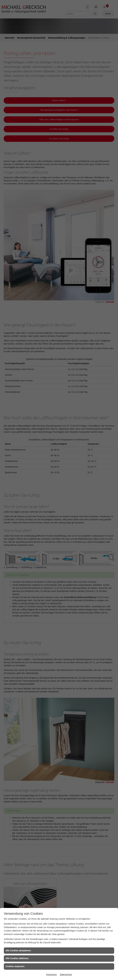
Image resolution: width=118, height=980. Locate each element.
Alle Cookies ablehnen (17, 958)
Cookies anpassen (15, 966)
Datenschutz (66, 974)
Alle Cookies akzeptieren (18, 950)
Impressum (51, 974)
